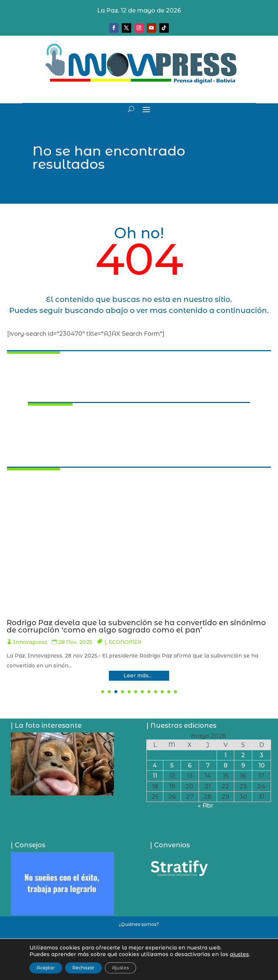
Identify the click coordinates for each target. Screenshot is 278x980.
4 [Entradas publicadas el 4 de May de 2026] (155, 765)
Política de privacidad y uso (139, 949)
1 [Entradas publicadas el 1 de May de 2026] (225, 755)
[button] (103, 692)
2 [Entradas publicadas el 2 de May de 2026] (243, 755)
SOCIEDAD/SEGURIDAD (235, 642)
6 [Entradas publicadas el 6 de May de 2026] (190, 765)
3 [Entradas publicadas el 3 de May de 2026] (261, 755)
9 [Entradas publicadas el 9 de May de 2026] (243, 765)
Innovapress (125, 642)
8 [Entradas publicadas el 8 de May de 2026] (226, 765)
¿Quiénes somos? (139, 924)
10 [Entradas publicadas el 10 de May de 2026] (262, 765)
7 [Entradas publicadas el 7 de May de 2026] (208, 765)
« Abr (206, 806)
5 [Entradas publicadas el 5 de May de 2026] (172, 765)
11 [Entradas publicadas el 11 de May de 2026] (155, 776)
